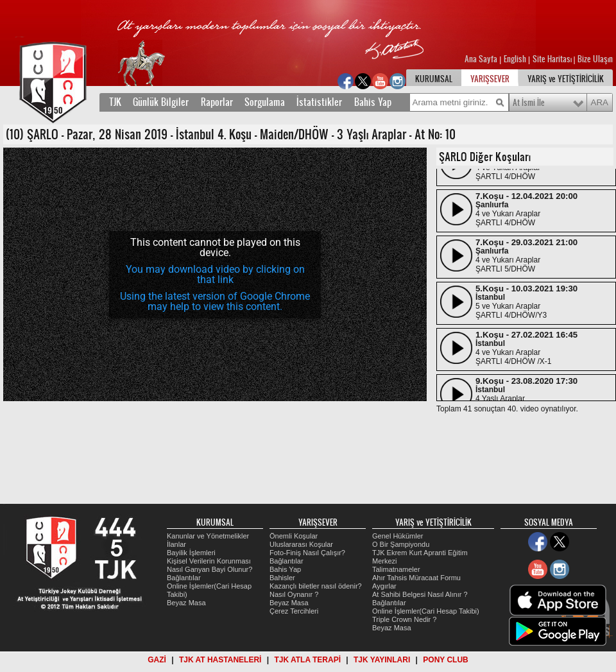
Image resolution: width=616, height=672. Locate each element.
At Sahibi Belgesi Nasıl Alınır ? (420, 594)
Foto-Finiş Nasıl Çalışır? (307, 553)
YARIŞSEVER (490, 79)
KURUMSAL (434, 79)
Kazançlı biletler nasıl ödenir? (316, 586)
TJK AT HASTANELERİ (220, 660)
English (515, 59)
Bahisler (282, 578)
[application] (215, 274)
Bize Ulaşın (595, 59)
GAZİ (157, 660)
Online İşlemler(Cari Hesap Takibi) (426, 611)
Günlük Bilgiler (161, 102)
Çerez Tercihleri (294, 611)
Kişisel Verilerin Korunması (209, 561)
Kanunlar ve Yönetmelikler (208, 536)
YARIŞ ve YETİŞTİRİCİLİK (566, 79)
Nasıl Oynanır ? (294, 594)
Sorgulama (265, 102)
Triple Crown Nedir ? (404, 619)
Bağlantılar (184, 578)
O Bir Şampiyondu (401, 544)
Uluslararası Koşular (301, 544)
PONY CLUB (445, 660)
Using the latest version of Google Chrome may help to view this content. (215, 301)
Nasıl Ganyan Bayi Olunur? (210, 569)
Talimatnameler (396, 569)
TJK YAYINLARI (382, 660)
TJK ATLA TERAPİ (307, 660)
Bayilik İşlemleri (191, 553)
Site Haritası (553, 59)
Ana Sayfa (482, 59)
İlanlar (176, 544)
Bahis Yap (373, 102)
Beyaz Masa (186, 603)
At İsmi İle (529, 103)
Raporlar (217, 102)
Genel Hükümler (398, 536)
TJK (115, 102)
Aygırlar (384, 586)
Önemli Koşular (294, 536)
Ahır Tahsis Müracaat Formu (416, 578)
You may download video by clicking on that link (215, 274)
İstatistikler (319, 102)
